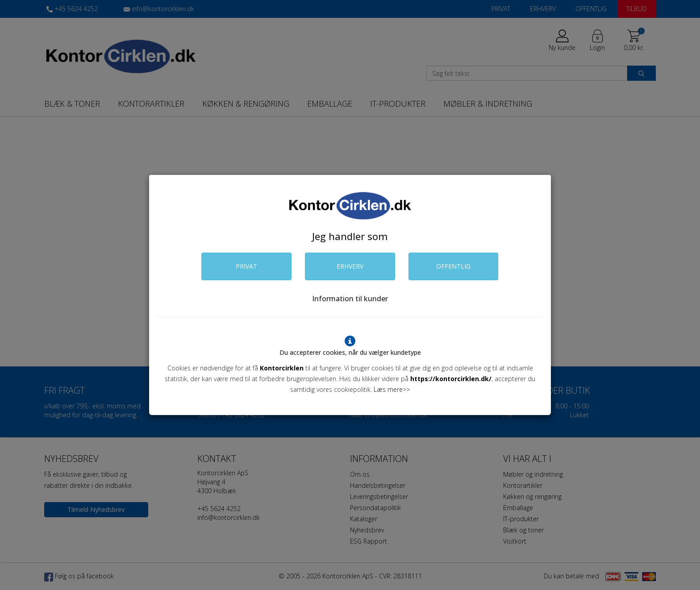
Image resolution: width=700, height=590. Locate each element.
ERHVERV (350, 266)
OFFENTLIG (453, 266)
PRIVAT (246, 266)
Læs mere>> (392, 389)
